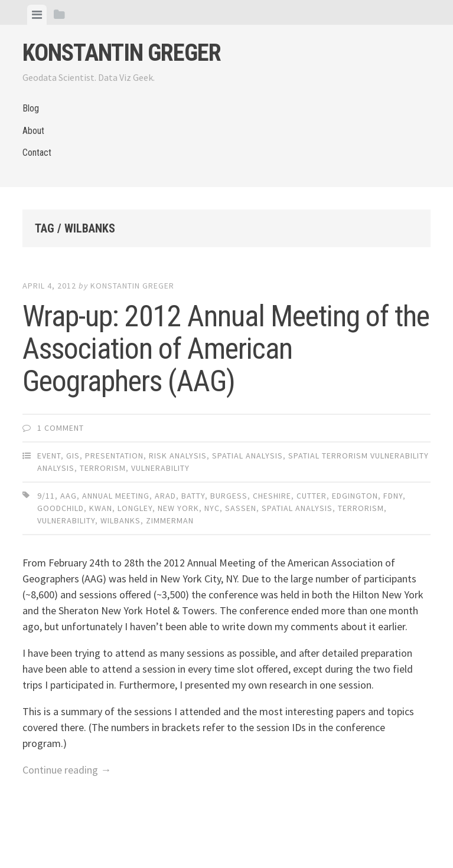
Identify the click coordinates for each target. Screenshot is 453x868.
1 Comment (61, 428)
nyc (212, 508)
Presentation (114, 456)
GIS (73, 456)
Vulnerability (160, 468)
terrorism (361, 508)
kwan (101, 508)
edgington (355, 496)
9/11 (46, 496)
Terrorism (103, 468)
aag (69, 496)
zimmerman (170, 520)
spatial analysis (297, 508)
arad (165, 496)
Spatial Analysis (247, 456)
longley (135, 508)
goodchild (61, 508)
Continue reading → (67, 770)
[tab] (37, 15)
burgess (229, 496)
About (33, 131)
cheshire (272, 496)
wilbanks (120, 520)
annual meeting (116, 496)
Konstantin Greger (122, 53)
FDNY (393, 496)
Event (49, 456)
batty (193, 496)
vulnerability (66, 520)
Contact (37, 153)
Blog (31, 108)
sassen (241, 508)
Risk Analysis (178, 456)
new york (178, 508)
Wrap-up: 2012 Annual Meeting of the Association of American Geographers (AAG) (226, 349)
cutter (312, 496)
